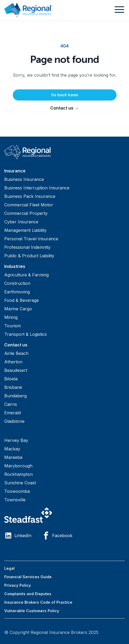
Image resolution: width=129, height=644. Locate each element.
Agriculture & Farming (26, 275)
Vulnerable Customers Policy (32, 611)
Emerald (13, 413)
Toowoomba (17, 491)
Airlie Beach (16, 353)
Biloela (11, 379)
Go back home (65, 95)
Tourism (13, 326)
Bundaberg (15, 396)
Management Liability (25, 230)
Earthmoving (17, 292)
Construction (17, 283)
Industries (15, 266)
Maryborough (18, 466)
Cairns (11, 404)
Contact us (64, 108)
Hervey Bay (16, 440)
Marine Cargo (18, 309)
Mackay (12, 449)
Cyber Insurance (21, 222)
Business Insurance (24, 179)
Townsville (15, 500)
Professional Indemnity (27, 247)
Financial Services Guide (28, 577)
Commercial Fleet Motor (29, 205)
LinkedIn (18, 536)
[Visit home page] (64, 152)
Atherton (13, 362)
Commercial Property (26, 213)
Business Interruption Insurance (37, 188)
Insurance (15, 171)
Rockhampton (18, 474)
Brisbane (13, 387)
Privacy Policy (18, 585)
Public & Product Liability (29, 256)
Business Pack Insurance (30, 196)
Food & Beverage (22, 300)
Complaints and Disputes (28, 594)
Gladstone (14, 421)
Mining (11, 317)
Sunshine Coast (20, 483)
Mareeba (13, 457)
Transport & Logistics (26, 334)
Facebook (57, 536)
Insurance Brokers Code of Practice (38, 602)
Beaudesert (16, 370)
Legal (9, 568)
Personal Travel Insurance (31, 239)
